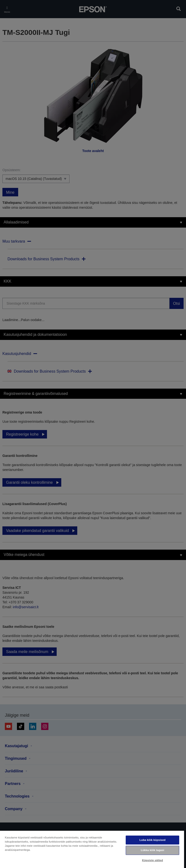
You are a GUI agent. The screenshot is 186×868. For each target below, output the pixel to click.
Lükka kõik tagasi (152, 850)
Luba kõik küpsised (153, 840)
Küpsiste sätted (152, 860)
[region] (92, 849)
